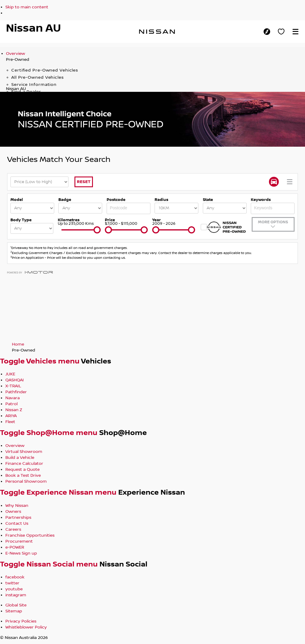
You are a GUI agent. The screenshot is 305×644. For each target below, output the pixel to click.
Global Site (16, 605)
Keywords (261, 200)
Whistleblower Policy (26, 627)
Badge (65, 200)
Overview (15, 54)
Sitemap (14, 611)
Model (17, 200)
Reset (84, 182)
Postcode (116, 200)
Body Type (21, 220)
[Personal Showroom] (281, 32)
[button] (295, 32)
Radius (161, 200)
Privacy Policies (21, 621)
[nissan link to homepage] (157, 32)
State (208, 200)
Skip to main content (27, 7)
